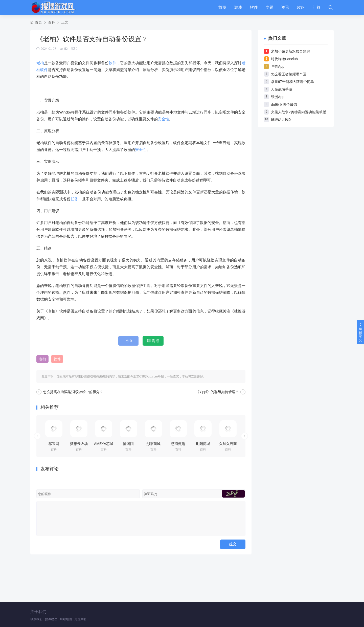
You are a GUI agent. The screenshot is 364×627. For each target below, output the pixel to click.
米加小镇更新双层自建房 (290, 51)
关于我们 (38, 612)
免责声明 (80, 619)
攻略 (301, 7)
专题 (269, 7)
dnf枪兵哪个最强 (284, 104)
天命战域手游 (282, 89)
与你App (278, 66)
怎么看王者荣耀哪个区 (289, 74)
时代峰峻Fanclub (284, 59)
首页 (222, 7)
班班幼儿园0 (281, 120)
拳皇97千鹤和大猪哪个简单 (292, 82)
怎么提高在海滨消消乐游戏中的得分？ (73, 392)
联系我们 (36, 619)
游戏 (238, 7)
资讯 (285, 7)
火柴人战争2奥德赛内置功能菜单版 (299, 112)
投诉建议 (51, 619)
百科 (52, 22)
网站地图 (66, 619)
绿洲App (278, 97)
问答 (316, 7)
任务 (74, 199)
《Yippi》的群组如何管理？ (217, 392)
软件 (254, 7)
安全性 (163, 119)
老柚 (40, 63)
